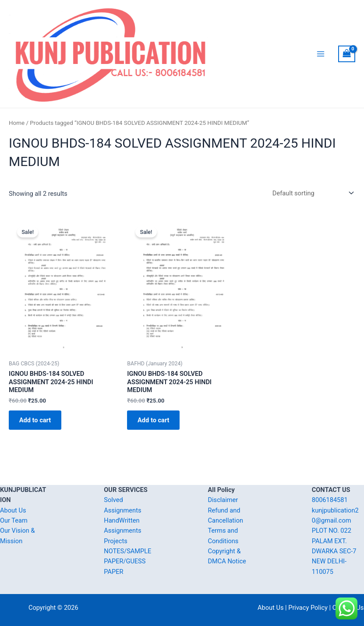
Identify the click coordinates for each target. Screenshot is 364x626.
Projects (115, 541)
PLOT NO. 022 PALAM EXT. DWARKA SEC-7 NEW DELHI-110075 (334, 551)
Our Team (14, 520)
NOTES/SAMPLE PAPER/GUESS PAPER (127, 561)
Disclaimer (223, 500)
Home (17, 142)
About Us (13, 510)
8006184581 (330, 500)
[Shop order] (311, 212)
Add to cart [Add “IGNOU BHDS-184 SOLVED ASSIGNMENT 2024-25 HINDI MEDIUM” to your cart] (37, 439)
